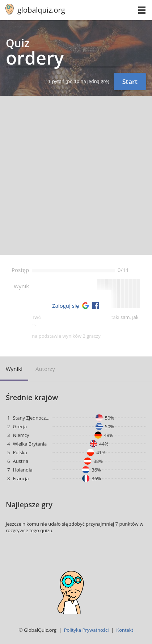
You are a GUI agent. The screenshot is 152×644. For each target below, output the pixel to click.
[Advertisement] (76, 175)
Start (130, 82)
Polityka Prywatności (86, 630)
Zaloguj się (66, 306)
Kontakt (125, 630)
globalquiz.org (41, 10)
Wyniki (14, 369)
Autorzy (45, 369)
